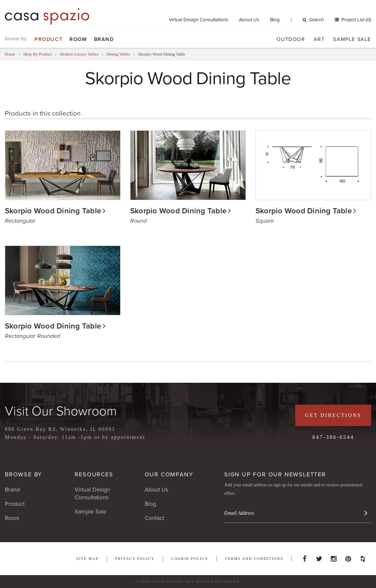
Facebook (305, 557)
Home (10, 54)
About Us (249, 20)
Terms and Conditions (254, 559)
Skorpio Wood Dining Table (53, 211)
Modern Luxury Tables (79, 54)
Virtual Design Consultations (198, 20)
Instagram (334, 557)
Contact (154, 518)
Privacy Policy (135, 559)
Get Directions (333, 415)
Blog (275, 20)
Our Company (169, 474)
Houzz (363, 557)
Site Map (87, 559)
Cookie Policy (190, 559)
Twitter (319, 557)
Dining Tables (118, 54)
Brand (104, 39)
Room (78, 39)
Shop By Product (38, 54)
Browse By (23, 474)
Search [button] (313, 20)
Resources (94, 474)
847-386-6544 (333, 437)
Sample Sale (352, 39)
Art (319, 39)
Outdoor (291, 39)
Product (48, 39)
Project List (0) (356, 20)
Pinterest (348, 557)
